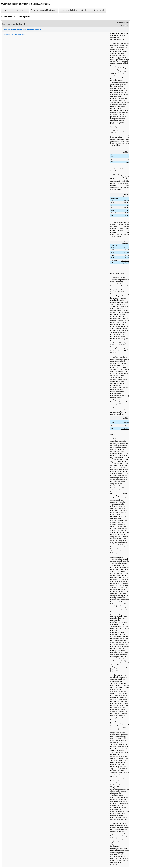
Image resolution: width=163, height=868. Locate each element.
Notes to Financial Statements (44, 10)
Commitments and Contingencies (14, 34)
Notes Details (99, 10)
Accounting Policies (68, 10)
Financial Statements (19, 10)
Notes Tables (85, 10)
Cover (5, 10)
